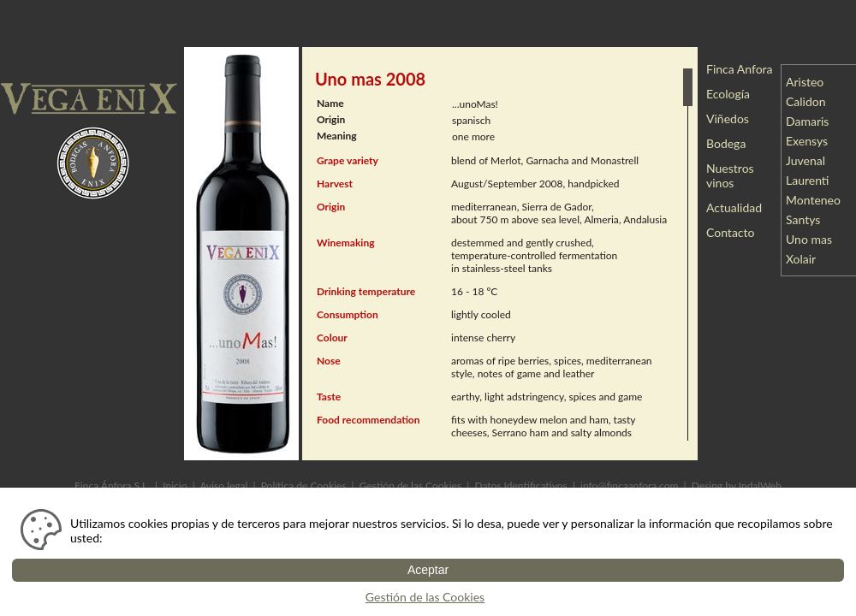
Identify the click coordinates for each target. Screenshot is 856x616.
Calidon (810, 101)
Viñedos (728, 118)
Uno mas (814, 239)
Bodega (726, 143)
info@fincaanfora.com (629, 486)
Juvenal (810, 160)
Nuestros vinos (730, 175)
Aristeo (809, 82)
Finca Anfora (740, 69)
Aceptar (428, 570)
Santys (808, 219)
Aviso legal (223, 486)
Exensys (811, 141)
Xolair (805, 259)
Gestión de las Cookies (410, 486)
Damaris (812, 121)
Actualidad (734, 207)
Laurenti (812, 180)
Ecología (728, 94)
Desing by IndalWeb (737, 486)
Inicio (175, 486)
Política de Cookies (304, 486)
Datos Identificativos (520, 486)
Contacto (730, 232)
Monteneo (818, 200)
